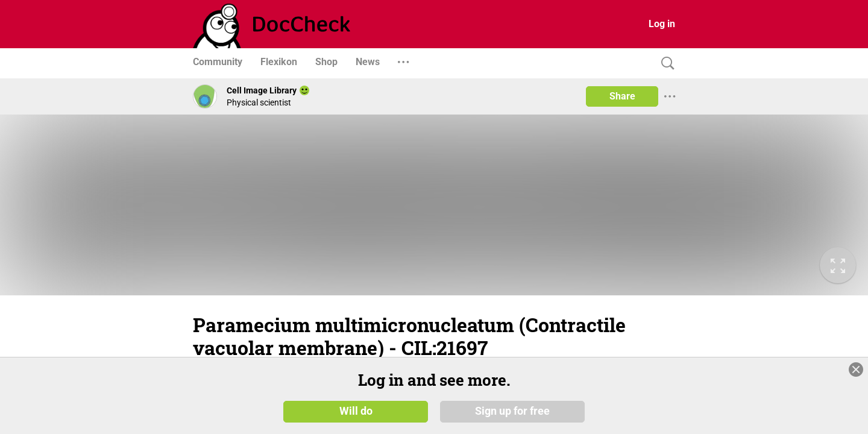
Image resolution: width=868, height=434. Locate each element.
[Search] (665, 64)
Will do (356, 411)
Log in (662, 24)
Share (622, 96)
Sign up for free (512, 411)
